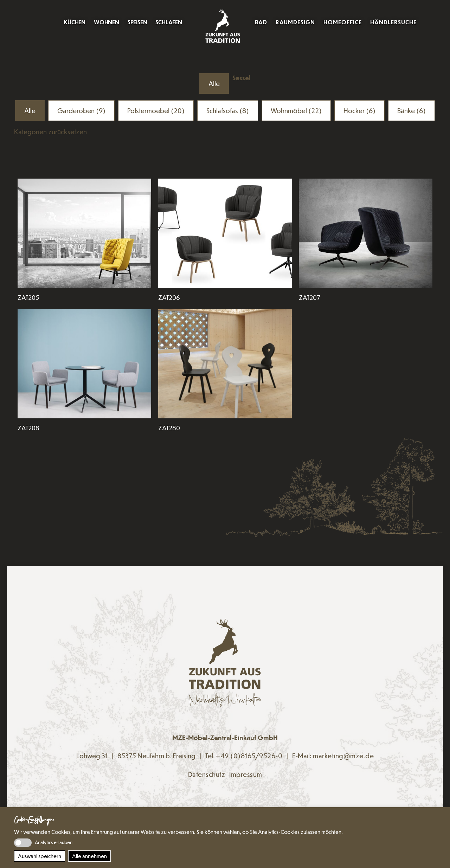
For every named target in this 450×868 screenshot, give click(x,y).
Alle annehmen (89, 856)
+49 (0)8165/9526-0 (249, 756)
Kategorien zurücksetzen (50, 132)
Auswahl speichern (40, 856)
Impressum (246, 774)
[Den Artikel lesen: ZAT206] (225, 233)
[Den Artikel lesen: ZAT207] (366, 233)
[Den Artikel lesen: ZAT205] (84, 233)
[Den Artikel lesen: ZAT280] (225, 364)
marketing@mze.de (343, 756)
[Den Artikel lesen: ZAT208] (84, 364)
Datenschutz (207, 774)
